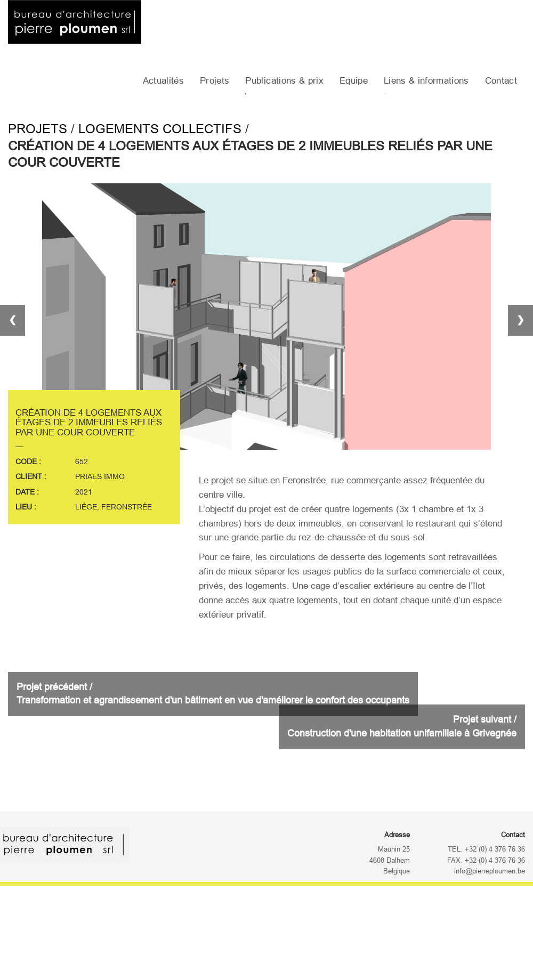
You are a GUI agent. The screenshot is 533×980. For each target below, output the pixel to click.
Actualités (163, 81)
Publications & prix (284, 81)
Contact (501, 81)
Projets (215, 81)
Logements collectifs (160, 129)
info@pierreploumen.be (490, 871)
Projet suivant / (402, 726)
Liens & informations (426, 81)
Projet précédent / (213, 694)
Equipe (354, 81)
